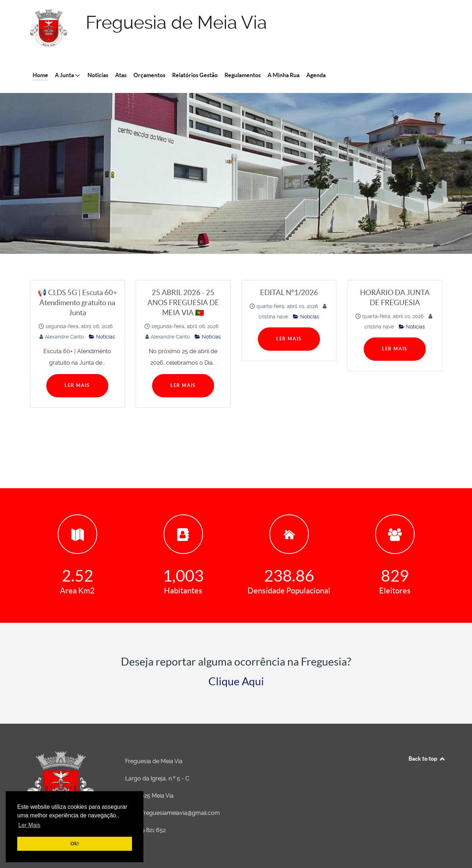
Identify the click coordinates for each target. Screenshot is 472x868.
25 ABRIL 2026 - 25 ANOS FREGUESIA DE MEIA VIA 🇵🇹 (183, 303)
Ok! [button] (75, 844)
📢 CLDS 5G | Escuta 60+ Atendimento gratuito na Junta (77, 303)
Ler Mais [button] (29, 825)
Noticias (102, 337)
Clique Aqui (236, 681)
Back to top (427, 759)
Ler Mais (77, 385)
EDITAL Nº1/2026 (289, 293)
